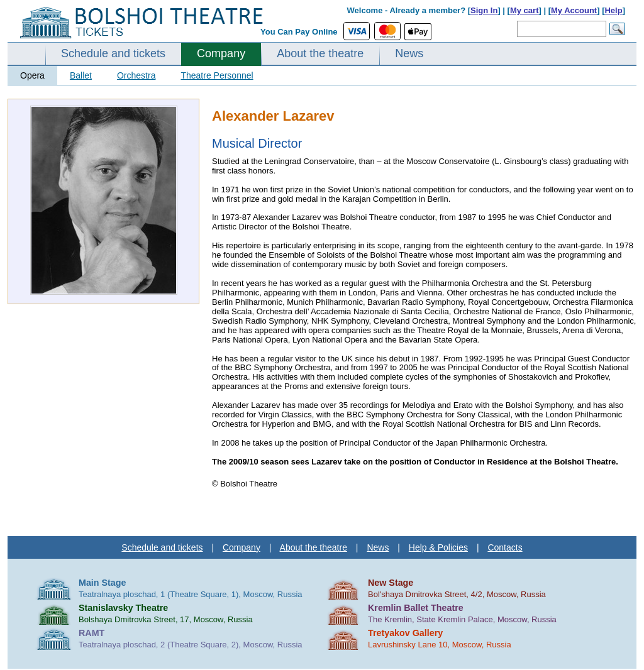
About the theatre (320, 53)
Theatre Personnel (217, 75)
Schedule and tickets (113, 53)
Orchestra (136, 75)
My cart (525, 10)
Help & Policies (438, 547)
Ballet (81, 75)
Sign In (484, 10)
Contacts (505, 547)
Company (221, 53)
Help (613, 10)
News (409, 53)
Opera (32, 75)
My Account (574, 10)
